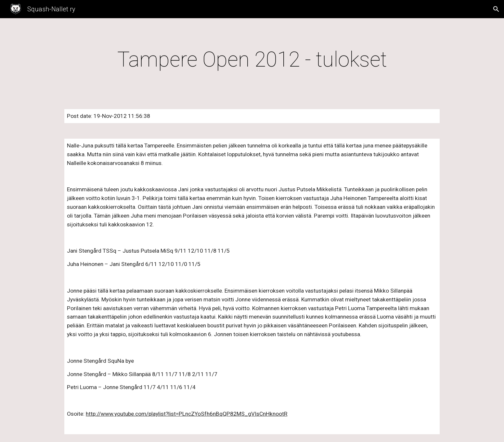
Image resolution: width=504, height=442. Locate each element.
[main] (252, 60)
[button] (496, 9)
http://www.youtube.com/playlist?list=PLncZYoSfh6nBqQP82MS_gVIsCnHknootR (187, 414)
